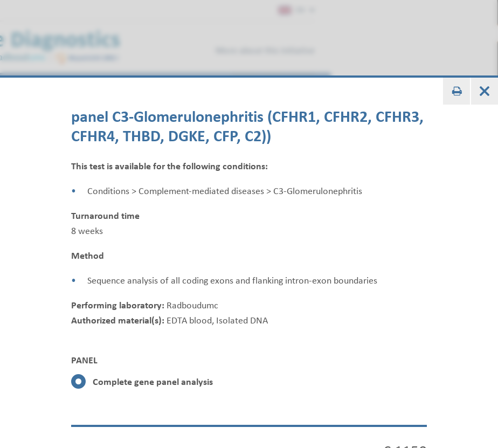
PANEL (84, 360)
